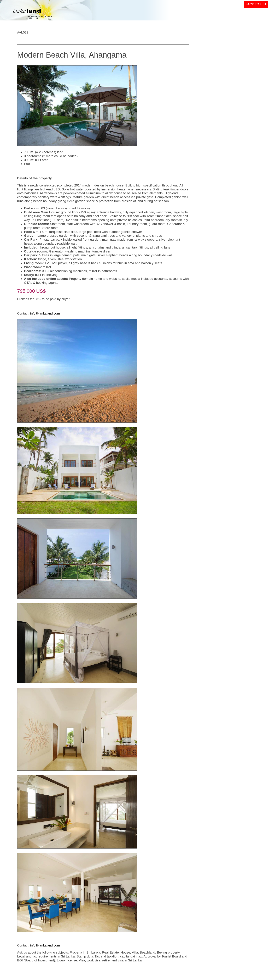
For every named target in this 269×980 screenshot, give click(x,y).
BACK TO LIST (256, 4)
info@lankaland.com (45, 313)
